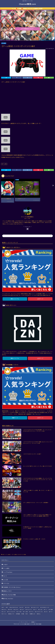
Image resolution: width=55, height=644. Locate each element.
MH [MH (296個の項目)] (7, 607)
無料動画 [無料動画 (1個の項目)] (18, 614)
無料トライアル (15, 299)
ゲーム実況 (4, 43)
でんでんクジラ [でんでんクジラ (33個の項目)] (29, 610)
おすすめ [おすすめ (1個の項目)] (11, 610)
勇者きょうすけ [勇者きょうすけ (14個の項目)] (12, 614)
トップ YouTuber (8, 572)
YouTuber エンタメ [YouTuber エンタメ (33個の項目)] (35, 607)
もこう (5, 576)
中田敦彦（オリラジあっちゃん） (12, 587)
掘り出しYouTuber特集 (9, 595)
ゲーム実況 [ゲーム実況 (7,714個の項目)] (26, 612)
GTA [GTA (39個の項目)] (3, 607)
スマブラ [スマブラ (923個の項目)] (32, 612)
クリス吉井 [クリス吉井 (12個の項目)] (19, 612)
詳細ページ (15, 418)
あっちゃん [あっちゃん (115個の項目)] (5, 610)
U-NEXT (5, 565)
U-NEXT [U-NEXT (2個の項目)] (22, 607)
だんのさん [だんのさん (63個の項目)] (16, 610)
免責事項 (33, 622)
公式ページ (40, 299)
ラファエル (6, 583)
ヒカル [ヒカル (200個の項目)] (46, 612)
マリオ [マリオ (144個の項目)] (51, 612)
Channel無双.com (27, 4)
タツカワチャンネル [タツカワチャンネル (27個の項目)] (39, 612)
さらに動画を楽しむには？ (27, 29)
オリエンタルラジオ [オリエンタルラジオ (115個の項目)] (12, 612)
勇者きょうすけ (7, 591)
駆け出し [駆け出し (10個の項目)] (39, 614)
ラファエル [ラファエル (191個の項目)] (5, 614)
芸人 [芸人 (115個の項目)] (27, 614)
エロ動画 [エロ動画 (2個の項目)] (51, 610)
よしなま (6, 580)
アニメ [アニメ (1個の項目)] (46, 610)
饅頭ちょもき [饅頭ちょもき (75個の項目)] (33, 614)
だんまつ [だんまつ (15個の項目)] (22, 610)
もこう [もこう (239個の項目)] (36, 610)
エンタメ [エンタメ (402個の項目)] (4, 612)
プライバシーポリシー (25, 622)
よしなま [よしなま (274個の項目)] (41, 610)
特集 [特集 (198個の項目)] (23, 614)
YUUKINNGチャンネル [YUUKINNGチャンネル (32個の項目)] (45, 607)
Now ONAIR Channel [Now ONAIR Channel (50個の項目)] (14, 607)
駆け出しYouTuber (8, 599)
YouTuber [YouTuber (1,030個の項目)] (28, 607)
